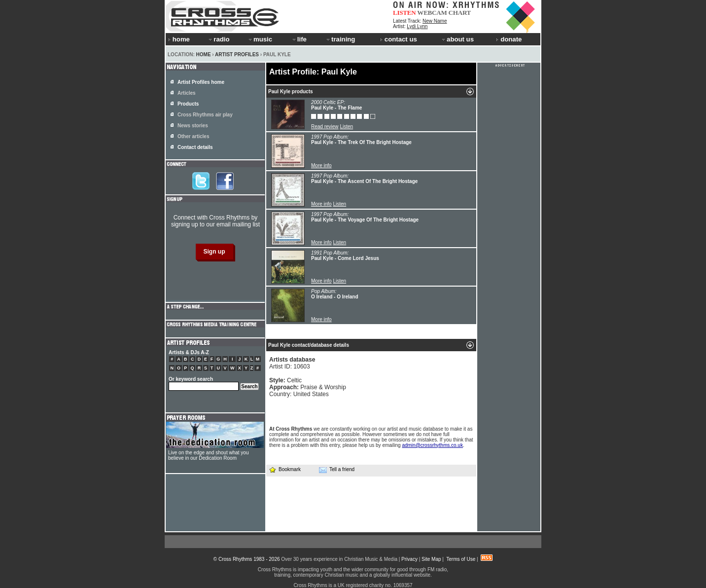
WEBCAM (432, 13)
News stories (193, 126)
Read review (325, 127)
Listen (346, 127)
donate (509, 39)
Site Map (431, 559)
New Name (435, 21)
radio (218, 39)
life (299, 39)
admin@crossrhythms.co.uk (432, 445)
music (260, 39)
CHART (460, 13)
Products (188, 104)
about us (457, 39)
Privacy (409, 559)
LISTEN (405, 13)
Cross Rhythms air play (205, 115)
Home (204, 55)
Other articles (193, 136)
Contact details (195, 147)
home (179, 39)
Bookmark (285, 469)
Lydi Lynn (417, 26)
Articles (187, 93)
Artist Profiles (237, 55)
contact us (399, 39)
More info (321, 165)
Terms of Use (461, 559)
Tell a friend (337, 470)
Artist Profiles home (201, 82)
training (340, 39)
